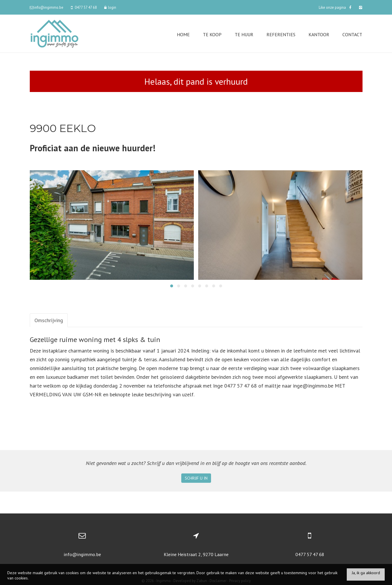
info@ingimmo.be (82, 554)
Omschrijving (49, 320)
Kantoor (319, 34)
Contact (352, 34)
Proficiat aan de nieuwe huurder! (93, 148)
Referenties (281, 34)
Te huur (244, 34)
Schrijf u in (196, 478)
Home (183, 34)
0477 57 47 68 (310, 554)
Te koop (212, 34)
